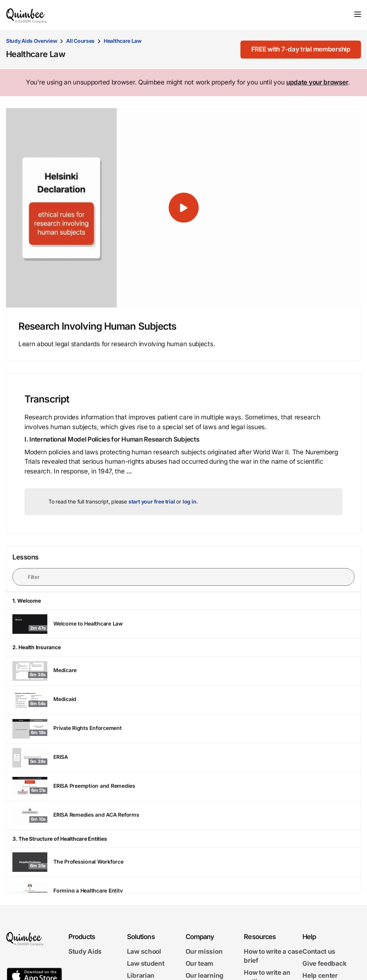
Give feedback (324, 963)
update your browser (317, 82)
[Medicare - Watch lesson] (183, 671)
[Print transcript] (335, 399)
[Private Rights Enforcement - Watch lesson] (183, 729)
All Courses (80, 41)
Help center (320, 975)
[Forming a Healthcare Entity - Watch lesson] (183, 891)
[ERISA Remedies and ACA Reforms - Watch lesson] (183, 816)
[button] (183, 208)
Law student (146, 963)
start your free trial (152, 501)
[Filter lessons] (183, 577)
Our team (200, 963)
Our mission (204, 951)
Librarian (141, 975)
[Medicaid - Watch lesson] (183, 700)
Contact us (319, 951)
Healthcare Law (123, 41)
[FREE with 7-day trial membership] (300, 50)
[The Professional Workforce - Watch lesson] (183, 862)
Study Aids (85, 951)
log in (190, 501)
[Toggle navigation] (358, 14)
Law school (144, 951)
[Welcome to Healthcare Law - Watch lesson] (183, 624)
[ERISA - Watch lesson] (183, 758)
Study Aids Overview (32, 41)
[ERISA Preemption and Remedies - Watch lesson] (183, 787)
